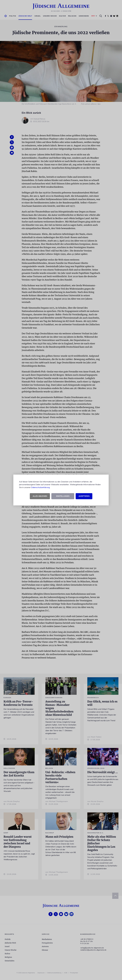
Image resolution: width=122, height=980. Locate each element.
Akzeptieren (84, 496)
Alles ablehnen (40, 496)
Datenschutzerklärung (40, 487)
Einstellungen (63, 496)
